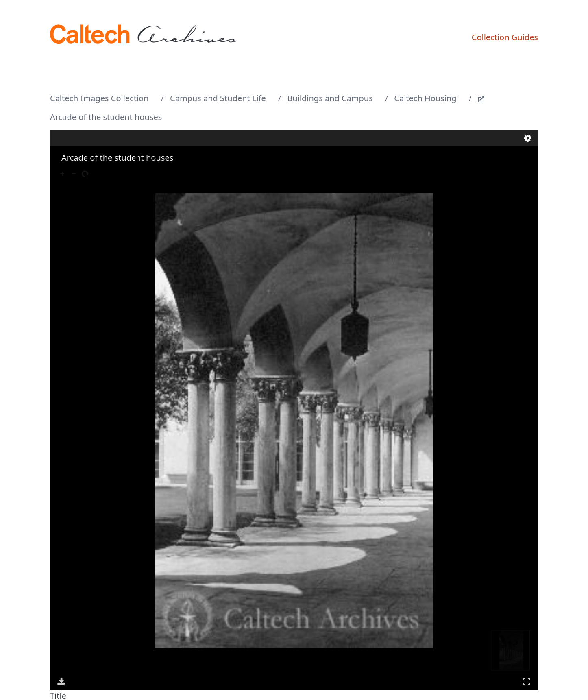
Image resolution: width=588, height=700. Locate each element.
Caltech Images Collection (99, 98)
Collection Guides (505, 37)
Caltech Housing (425, 98)
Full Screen (527, 681)
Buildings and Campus (330, 98)
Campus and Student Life (218, 98)
